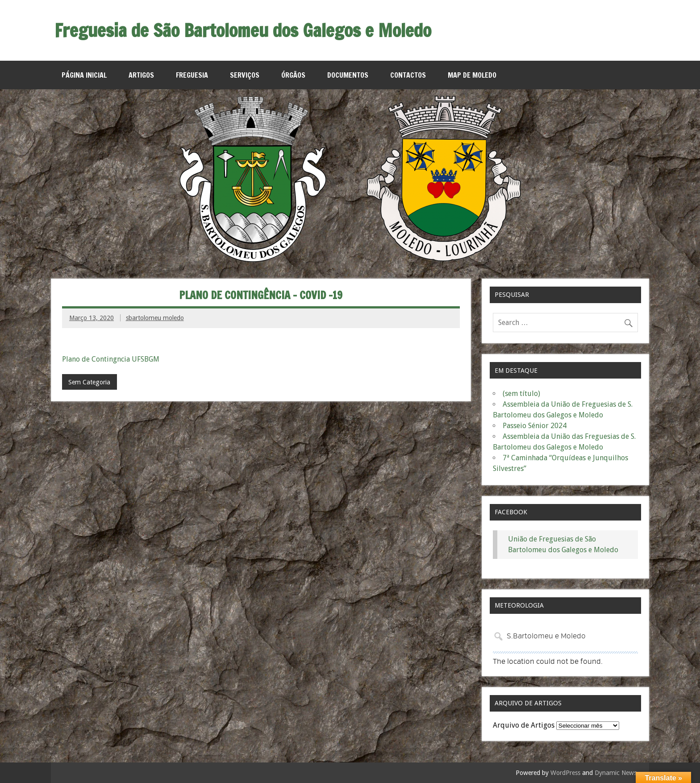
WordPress (565, 773)
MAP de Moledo (472, 75)
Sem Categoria (89, 382)
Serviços (245, 75)
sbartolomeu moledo (155, 318)
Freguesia (192, 75)
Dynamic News (616, 773)
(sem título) (521, 394)
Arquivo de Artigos (524, 725)
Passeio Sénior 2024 (535, 426)
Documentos (348, 75)
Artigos (141, 75)
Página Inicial (84, 75)
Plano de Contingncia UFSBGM (111, 359)
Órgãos (293, 75)
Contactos (408, 75)
